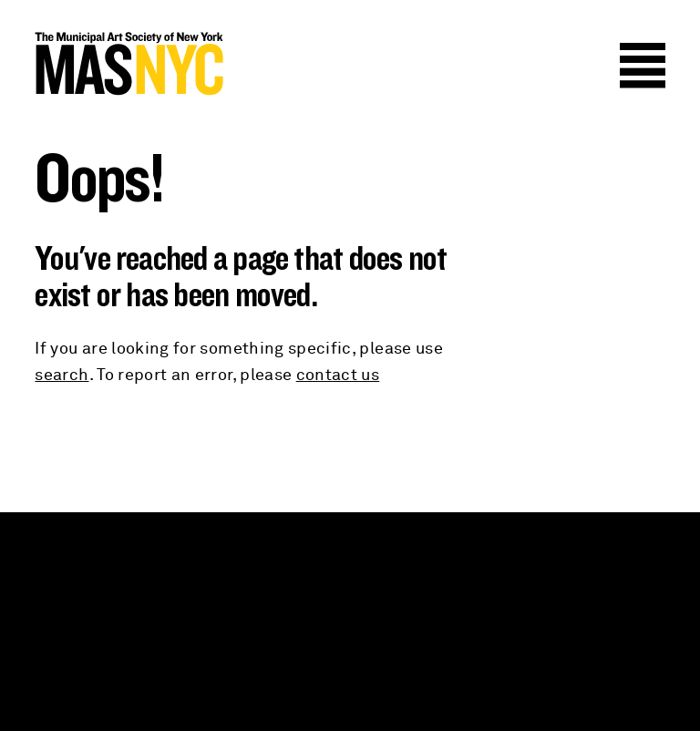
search (62, 376)
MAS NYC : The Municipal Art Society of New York (192, 64)
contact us (338, 376)
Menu (643, 66)
